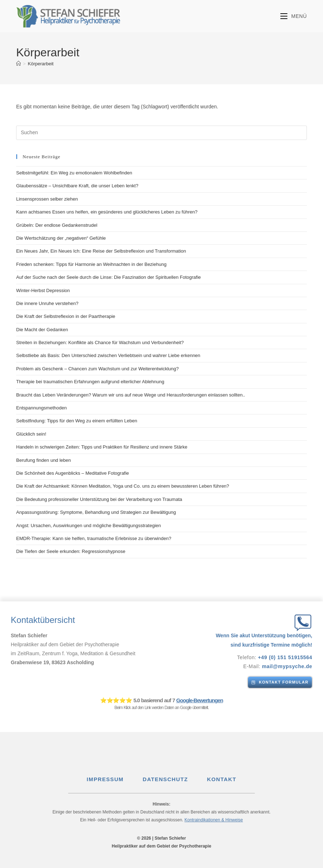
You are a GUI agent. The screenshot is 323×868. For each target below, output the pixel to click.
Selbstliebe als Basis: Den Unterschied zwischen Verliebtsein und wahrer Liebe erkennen (108, 355)
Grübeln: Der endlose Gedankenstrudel (57, 225)
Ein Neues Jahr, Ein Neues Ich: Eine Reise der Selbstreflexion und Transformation (101, 251)
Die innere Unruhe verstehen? (47, 303)
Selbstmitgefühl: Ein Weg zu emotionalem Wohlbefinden (74, 173)
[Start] (18, 64)
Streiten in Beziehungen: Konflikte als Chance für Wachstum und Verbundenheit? (100, 342)
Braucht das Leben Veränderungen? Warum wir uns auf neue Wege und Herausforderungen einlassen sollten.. (131, 395)
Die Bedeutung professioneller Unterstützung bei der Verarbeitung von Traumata (99, 499)
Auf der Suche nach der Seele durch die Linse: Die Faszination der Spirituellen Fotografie (109, 277)
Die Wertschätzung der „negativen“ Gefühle (61, 238)
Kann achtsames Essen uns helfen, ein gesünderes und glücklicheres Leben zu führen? (107, 212)
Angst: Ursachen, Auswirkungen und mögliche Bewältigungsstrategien (88, 526)
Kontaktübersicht (43, 620)
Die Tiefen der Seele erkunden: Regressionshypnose (71, 551)
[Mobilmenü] (294, 16)
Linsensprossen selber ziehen (47, 199)
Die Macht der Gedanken (42, 330)
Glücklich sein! (31, 434)
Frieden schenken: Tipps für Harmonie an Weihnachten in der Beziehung (91, 264)
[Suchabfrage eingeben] (161, 133)
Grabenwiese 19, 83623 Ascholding (53, 662)
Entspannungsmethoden (41, 408)
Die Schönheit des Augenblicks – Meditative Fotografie (72, 473)
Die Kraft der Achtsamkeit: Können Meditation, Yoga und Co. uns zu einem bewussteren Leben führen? (123, 486)
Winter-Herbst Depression (43, 290)
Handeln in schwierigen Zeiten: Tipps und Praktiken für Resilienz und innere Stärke (102, 447)
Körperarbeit (41, 64)
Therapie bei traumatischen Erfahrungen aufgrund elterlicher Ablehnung (90, 382)
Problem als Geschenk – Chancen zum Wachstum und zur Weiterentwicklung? (97, 369)
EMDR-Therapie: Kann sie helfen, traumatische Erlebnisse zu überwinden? (94, 538)
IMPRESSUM (114, 779)
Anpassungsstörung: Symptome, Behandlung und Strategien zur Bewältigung (96, 512)
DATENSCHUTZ (175, 779)
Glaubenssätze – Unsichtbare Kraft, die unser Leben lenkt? (77, 186)
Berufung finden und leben (44, 460)
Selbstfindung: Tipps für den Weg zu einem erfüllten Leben (77, 421)
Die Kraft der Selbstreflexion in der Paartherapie (66, 316)
